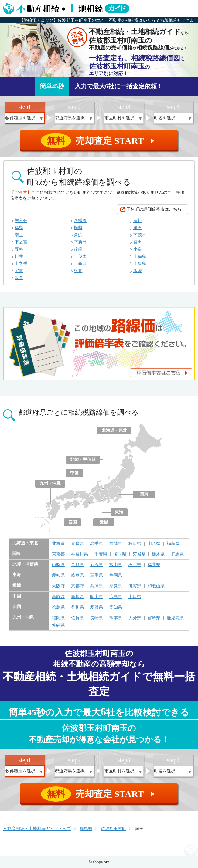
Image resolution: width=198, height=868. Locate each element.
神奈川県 (80, 554)
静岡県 (116, 576)
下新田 (80, 242)
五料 (19, 249)
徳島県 (58, 607)
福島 (19, 228)
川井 (19, 257)
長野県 (77, 565)
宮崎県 (154, 618)
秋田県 (135, 544)
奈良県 (116, 586)
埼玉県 (120, 554)
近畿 (104, 522)
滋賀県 (135, 586)
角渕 (78, 235)
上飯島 (140, 263)
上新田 (80, 263)
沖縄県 (58, 625)
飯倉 (19, 278)
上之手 (21, 263)
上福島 (140, 257)
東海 (119, 512)
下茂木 (140, 235)
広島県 (116, 597)
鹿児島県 (175, 618)
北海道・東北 (114, 430)
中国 (74, 473)
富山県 (116, 565)
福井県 (154, 565)
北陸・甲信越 (83, 459)
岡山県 (97, 597)
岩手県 (97, 544)
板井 (78, 271)
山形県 (154, 544)
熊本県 (116, 618)
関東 (144, 494)
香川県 (77, 607)
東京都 (58, 554)
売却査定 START (99, 141)
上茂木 (80, 257)
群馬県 (177, 554)
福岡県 (58, 618)
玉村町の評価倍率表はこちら (154, 209)
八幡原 (80, 221)
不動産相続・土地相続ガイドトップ (37, 829)
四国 (73, 522)
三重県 (97, 576)
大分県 (135, 618)
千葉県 (101, 554)
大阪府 (58, 586)
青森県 (77, 544)
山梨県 (58, 565)
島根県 (77, 597)
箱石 (138, 228)
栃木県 (158, 554)
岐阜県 (77, 576)
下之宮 (21, 242)
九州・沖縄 (50, 483)
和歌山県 (156, 586)
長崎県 (97, 618)
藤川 (138, 221)
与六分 (21, 221)
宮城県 (116, 544)
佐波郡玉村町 (114, 829)
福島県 (173, 544)
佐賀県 (77, 618)
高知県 (116, 607)
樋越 (78, 228)
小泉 (138, 249)
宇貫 (19, 271)
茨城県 (139, 554)
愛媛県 (97, 607)
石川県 (135, 565)
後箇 (78, 249)
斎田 (138, 242)
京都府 (77, 586)
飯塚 (138, 271)
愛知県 (58, 576)
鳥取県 (58, 597)
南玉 (19, 235)
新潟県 (97, 565)
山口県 (135, 597)
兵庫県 (97, 586)
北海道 (58, 544)
